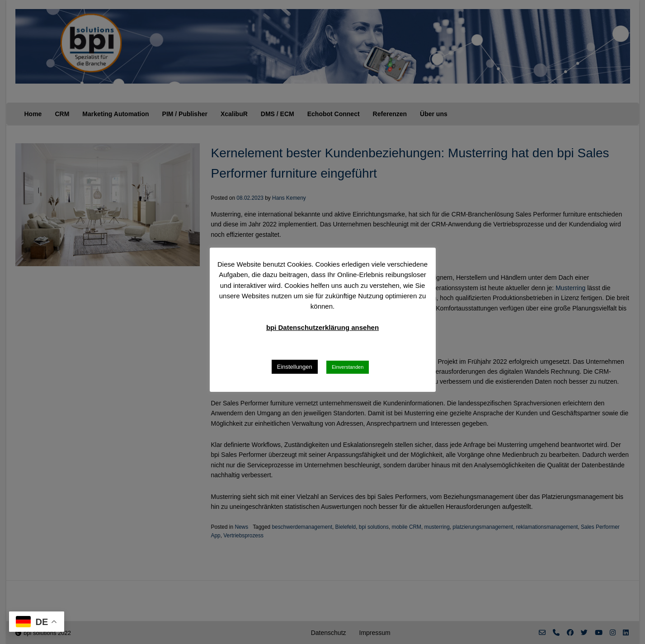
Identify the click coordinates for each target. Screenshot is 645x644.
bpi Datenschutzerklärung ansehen (322, 327)
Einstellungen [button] (295, 367)
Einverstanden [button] (348, 367)
